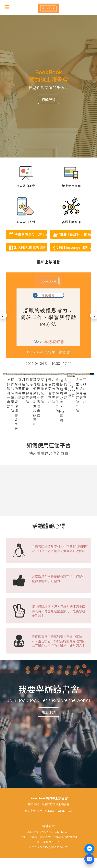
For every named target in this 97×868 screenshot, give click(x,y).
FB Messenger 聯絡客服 (72, 247)
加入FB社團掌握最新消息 (28, 247)
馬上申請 (49, 712)
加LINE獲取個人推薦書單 (72, 234)
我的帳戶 (37, 811)
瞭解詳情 (49, 99)
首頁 (27, 811)
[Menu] (7, 7)
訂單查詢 (50, 811)
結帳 (70, 811)
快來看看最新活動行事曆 (28, 234)
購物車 (61, 811)
